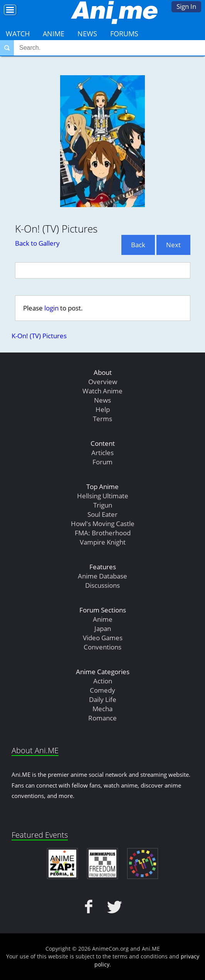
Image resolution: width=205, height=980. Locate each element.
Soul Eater (102, 514)
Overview (103, 382)
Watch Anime (102, 391)
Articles (102, 453)
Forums (124, 34)
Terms (102, 419)
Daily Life (103, 699)
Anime (54, 34)
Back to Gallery (37, 243)
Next (173, 245)
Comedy (102, 690)
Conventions (102, 647)
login (51, 308)
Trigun (103, 505)
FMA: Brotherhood (103, 533)
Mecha (102, 709)
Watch (18, 34)
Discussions (102, 585)
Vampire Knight (103, 542)
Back (138, 245)
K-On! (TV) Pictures (39, 336)
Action (103, 681)
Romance (102, 718)
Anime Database (102, 576)
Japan (103, 628)
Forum (102, 462)
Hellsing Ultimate (103, 496)
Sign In (186, 6)
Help (103, 409)
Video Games (103, 638)
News (87, 34)
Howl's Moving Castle (103, 524)
